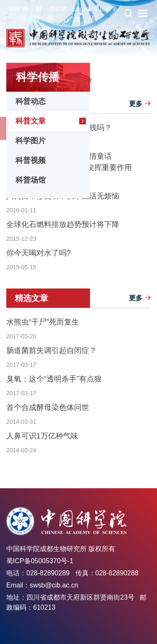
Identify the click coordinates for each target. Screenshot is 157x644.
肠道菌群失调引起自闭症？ (51, 350)
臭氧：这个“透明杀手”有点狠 (54, 379)
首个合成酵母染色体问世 (48, 407)
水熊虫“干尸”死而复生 (43, 322)
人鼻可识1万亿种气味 (42, 436)
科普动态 (31, 101)
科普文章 (31, 121)
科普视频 (31, 160)
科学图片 (31, 141)
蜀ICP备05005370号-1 (40, 561)
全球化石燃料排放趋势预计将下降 (63, 224)
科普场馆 (31, 180)
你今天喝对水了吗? (39, 253)
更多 (136, 104)
